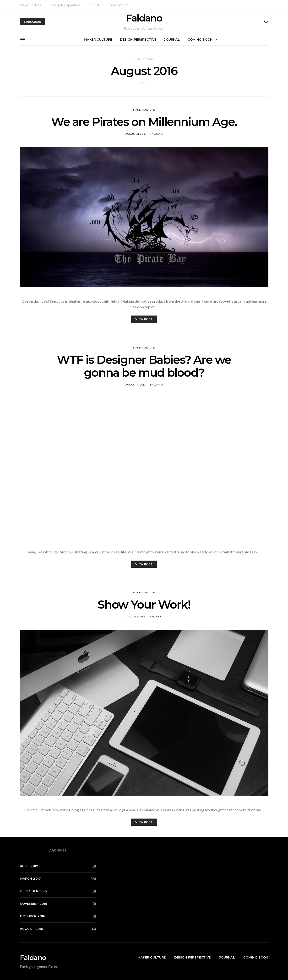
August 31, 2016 (136, 134)
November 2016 (34, 904)
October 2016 (33, 916)
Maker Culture (31, 5)
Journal (93, 5)
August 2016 (32, 929)
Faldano (144, 18)
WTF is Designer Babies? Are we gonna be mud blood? (144, 366)
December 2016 (33, 891)
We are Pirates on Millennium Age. (144, 122)
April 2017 (29, 866)
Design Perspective (65, 5)
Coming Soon (118, 5)
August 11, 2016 (136, 385)
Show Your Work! (144, 605)
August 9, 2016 (136, 617)
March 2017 (30, 878)
